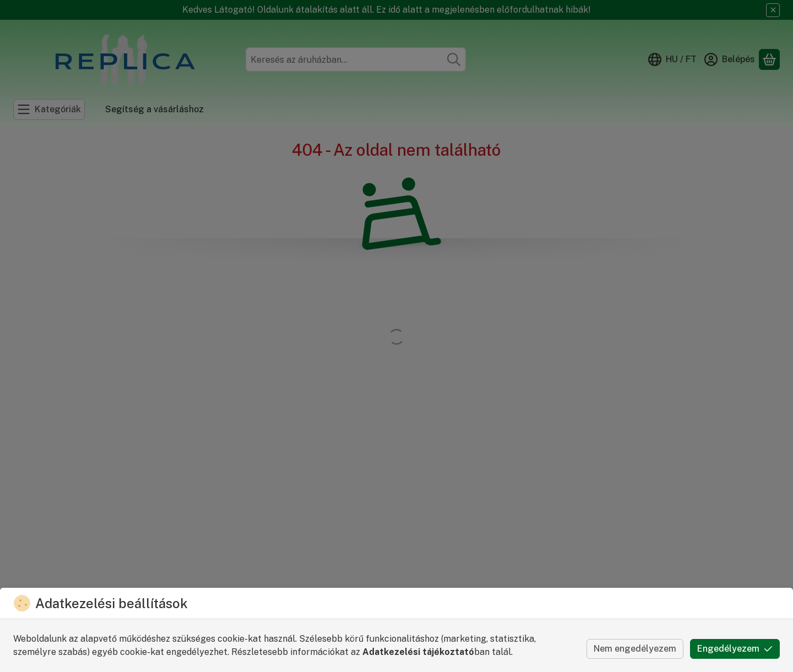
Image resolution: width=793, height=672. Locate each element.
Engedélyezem (735, 649)
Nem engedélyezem (635, 649)
